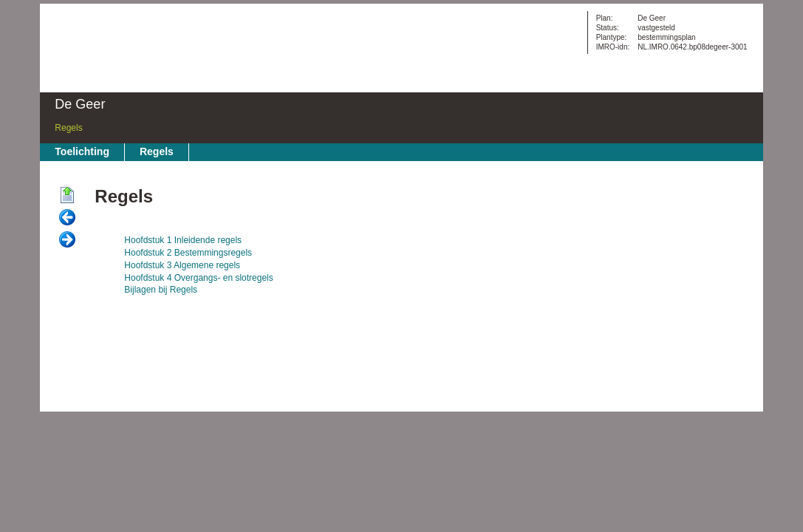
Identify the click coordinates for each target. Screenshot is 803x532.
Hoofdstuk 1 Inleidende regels (183, 240)
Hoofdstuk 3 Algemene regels (182, 265)
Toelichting (82, 151)
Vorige (67, 218)
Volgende (67, 240)
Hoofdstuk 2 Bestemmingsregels (188, 253)
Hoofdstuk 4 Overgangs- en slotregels (198, 278)
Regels (68, 128)
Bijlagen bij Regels (161, 290)
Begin (67, 196)
